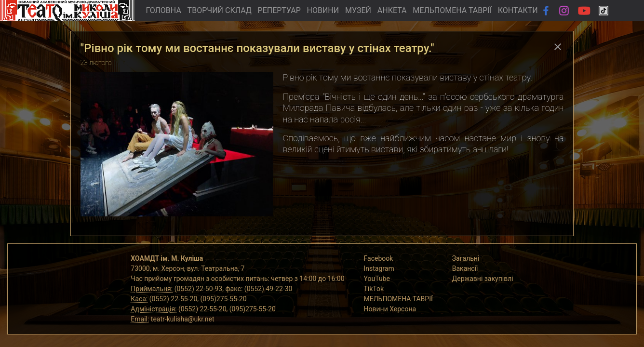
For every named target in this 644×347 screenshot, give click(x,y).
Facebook (379, 258)
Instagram (379, 268)
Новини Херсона (390, 309)
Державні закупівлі (483, 279)
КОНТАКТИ (518, 10)
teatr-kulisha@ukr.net (183, 319)
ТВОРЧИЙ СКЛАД (220, 10)
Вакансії (465, 268)
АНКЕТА (392, 10)
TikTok (374, 289)
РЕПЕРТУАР (279, 10)
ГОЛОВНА (163, 10)
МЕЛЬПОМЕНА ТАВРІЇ (452, 10)
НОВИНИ (323, 10)
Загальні (466, 258)
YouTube (377, 279)
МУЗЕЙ (358, 10)
